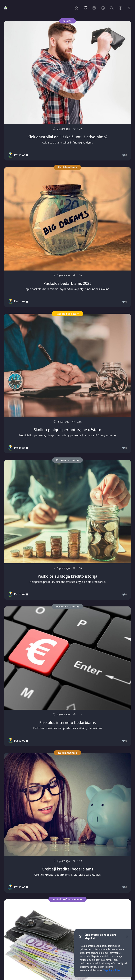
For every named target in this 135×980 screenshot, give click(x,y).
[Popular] (85, 8)
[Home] (77, 8)
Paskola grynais (110, 674)
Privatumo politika (44, 963)
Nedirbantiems (25, 385)
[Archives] (103, 8)
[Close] (127, 937)
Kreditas (25, 729)
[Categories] (94, 8)
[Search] (112, 8)
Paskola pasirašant (68, 562)
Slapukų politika (68, 963)
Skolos (25, 21)
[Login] (120, 8)
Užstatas (110, 846)
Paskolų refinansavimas (25, 206)
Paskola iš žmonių (25, 110)
